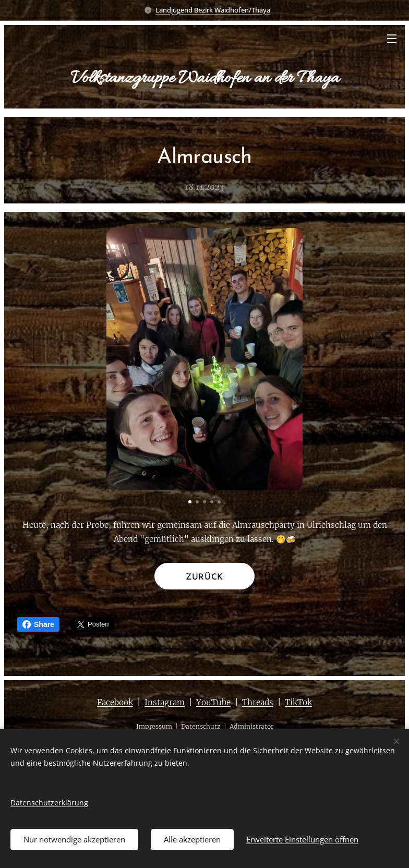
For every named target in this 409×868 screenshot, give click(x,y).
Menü (392, 39)
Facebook (115, 702)
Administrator (251, 727)
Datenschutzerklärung (49, 803)
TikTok (298, 702)
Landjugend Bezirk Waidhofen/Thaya (213, 10)
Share (38, 624)
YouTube (213, 702)
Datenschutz (201, 727)
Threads (258, 702)
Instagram (165, 702)
